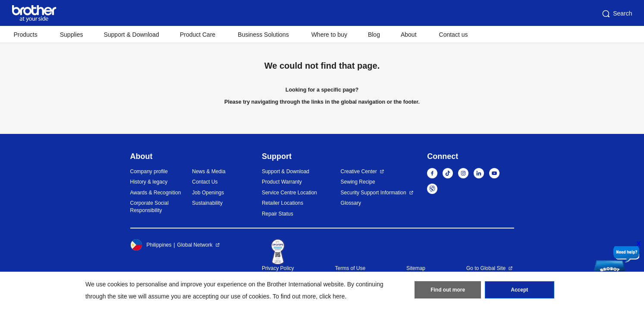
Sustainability (207, 203)
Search (616, 14)
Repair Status (278, 214)
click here (332, 296)
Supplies (72, 35)
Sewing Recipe (358, 182)
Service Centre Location (289, 193)
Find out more (448, 290)
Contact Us (205, 182)
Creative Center (359, 171)
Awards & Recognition (156, 193)
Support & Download (131, 35)
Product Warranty (282, 182)
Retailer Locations (283, 203)
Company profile (149, 171)
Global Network (195, 245)
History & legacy (149, 182)
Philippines (151, 245)
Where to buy (329, 35)
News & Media (209, 171)
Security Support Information (374, 193)
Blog (374, 35)
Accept (519, 290)
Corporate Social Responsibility (149, 207)
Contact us (454, 35)
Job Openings (208, 193)
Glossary (351, 203)
